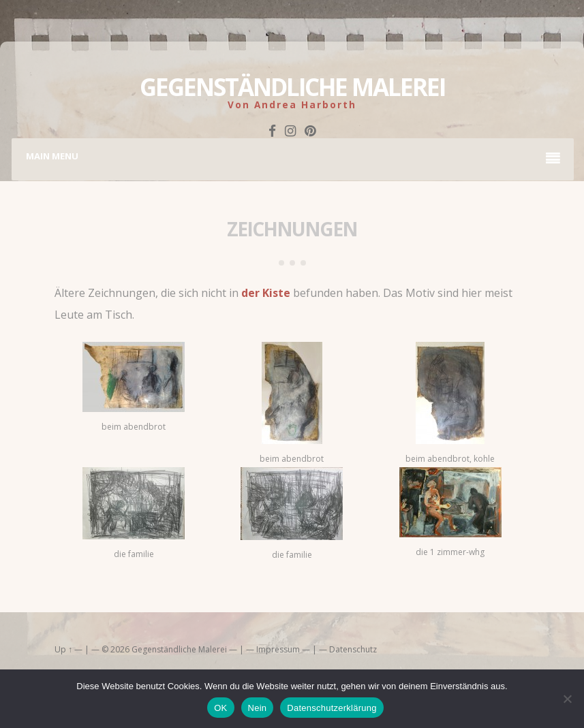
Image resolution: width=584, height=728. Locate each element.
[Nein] (567, 699)
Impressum (278, 649)
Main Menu (293, 158)
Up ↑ (63, 649)
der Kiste (266, 293)
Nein (258, 708)
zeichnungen (292, 229)
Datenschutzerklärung (332, 708)
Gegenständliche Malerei (292, 87)
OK (220, 708)
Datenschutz (353, 649)
